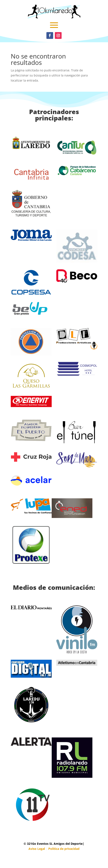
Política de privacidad (64, 849)
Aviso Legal (37, 849)
